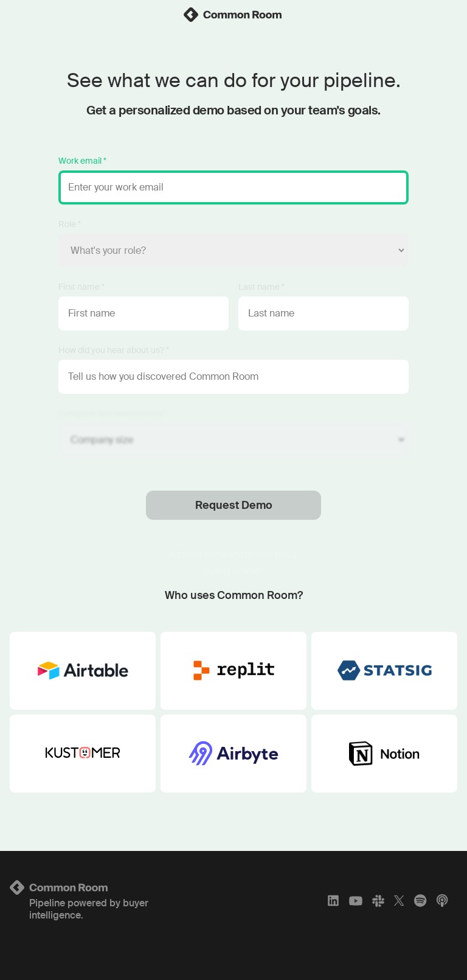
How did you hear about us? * (114, 350)
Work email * (82, 161)
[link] (233, 15)
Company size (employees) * (112, 413)
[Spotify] (420, 901)
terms (215, 554)
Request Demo (234, 505)
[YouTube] (356, 901)
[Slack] (378, 901)
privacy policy (271, 554)
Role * (70, 224)
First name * (81, 287)
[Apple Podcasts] (442, 901)
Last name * (261, 287)
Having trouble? (233, 571)
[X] (399, 901)
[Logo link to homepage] (84, 887)
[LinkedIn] (333, 901)
